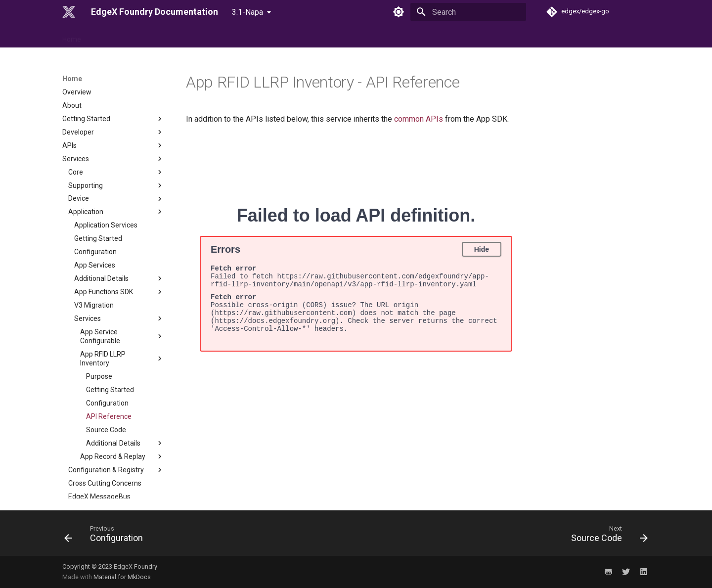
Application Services (106, 170)
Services (113, 103)
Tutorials (113, 481)
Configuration (95, 196)
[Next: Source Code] (606, 536)
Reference (111, 36)
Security (113, 454)
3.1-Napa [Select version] (247, 12)
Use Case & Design (169, 36)
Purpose (99, 321)
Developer (113, 77)
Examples (113, 494)
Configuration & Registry (116, 414)
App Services (95, 210)
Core (116, 117)
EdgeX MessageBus (99, 441)
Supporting (116, 130)
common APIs (419, 119)
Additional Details (119, 223)
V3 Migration (94, 250)
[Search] (468, 12)
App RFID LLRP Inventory (122, 303)
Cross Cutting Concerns (105, 428)
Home (72, 36)
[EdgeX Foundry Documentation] (69, 12)
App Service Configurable (122, 281)
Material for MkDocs (122, 577)
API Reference (109, 361)
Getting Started (98, 183)
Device (116, 143)
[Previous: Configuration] (107, 536)
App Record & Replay (122, 401)
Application (116, 156)
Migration (113, 467)
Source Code (106, 374)
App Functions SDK (119, 236)
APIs (113, 90)
